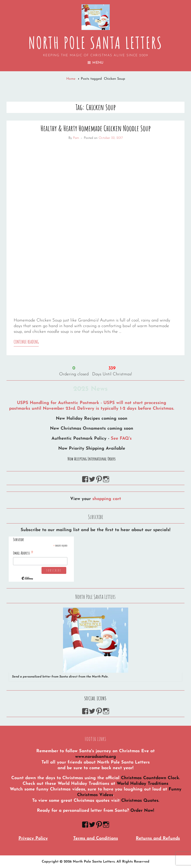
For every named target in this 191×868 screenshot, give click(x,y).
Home (71, 79)
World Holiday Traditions (143, 784)
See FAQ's (121, 439)
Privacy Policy (33, 838)
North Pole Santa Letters (95, 43)
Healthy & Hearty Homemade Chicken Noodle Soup (96, 128)
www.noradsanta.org (96, 757)
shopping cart (107, 499)
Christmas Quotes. (140, 801)
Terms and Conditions (96, 838)
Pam (76, 138)
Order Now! (142, 811)
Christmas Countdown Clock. (150, 778)
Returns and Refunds (158, 838)
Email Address (23, 553)
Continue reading (26, 343)
